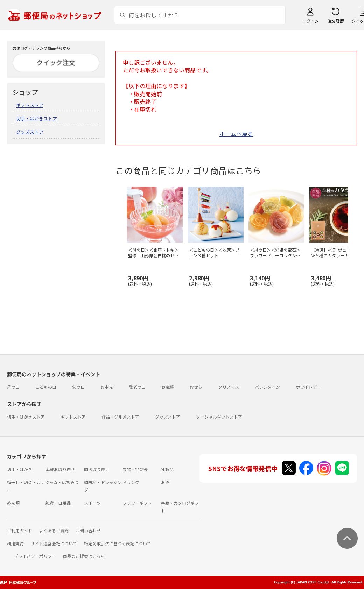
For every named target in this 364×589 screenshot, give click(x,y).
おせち (196, 387)
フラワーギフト (137, 503)
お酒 (165, 482)
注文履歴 (336, 21)
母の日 (13, 387)
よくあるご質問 (54, 530)
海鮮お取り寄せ (60, 469)
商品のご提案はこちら (84, 556)
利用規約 (15, 543)
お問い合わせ (88, 530)
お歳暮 (168, 387)
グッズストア (30, 132)
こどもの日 (46, 387)
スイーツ (92, 503)
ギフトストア (30, 105)
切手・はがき (20, 469)
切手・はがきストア (37, 118)
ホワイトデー (308, 387)
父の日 (78, 387)
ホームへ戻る (236, 134)
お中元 (107, 387)
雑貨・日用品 (58, 503)
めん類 (13, 503)
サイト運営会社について (54, 543)
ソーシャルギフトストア (219, 417)
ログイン (310, 21)
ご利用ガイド (20, 530)
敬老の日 (137, 387)
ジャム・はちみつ (62, 482)
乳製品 (167, 469)
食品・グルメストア (120, 417)
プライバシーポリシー (35, 556)
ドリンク (131, 482)
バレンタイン (267, 387)
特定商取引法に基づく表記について (118, 543)
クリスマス (229, 387)
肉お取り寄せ (97, 469)
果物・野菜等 (135, 469)
